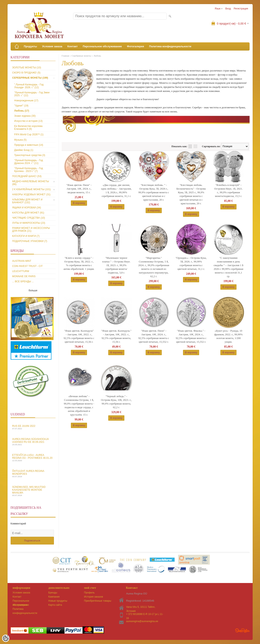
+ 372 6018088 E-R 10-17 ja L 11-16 (145, 614)
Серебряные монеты (81, 56)
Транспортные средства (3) (30, 155)
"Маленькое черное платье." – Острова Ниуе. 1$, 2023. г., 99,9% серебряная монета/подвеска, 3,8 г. (116, 265)
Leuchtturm (21, 271)
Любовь (97, 56)
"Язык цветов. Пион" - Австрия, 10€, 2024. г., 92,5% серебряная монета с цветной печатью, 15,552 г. (154, 336)
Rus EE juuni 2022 (33, 427)
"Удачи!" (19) (21, 106)
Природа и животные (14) (29, 145)
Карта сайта (55, 605)
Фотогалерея (136, 46)
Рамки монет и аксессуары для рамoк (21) (31, 229)
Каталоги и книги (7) (26, 236)
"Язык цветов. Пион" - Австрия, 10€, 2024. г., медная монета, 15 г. (79, 189)
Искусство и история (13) (28, 121)
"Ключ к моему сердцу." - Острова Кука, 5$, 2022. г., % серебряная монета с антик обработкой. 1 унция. (79, 263)
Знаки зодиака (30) (25, 116)
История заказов (94, 597)
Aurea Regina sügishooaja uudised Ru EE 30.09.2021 (33, 442)
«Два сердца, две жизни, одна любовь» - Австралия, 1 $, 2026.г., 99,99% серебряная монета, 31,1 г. (116, 190)
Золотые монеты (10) (27, 68)
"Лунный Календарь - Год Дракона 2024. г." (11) (29, 162)
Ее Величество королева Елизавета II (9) (28, 128)
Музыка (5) (20, 140)
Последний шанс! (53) (27, 176)
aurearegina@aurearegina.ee (142, 621)
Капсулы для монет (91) (28, 213)
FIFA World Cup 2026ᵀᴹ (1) (29, 134)
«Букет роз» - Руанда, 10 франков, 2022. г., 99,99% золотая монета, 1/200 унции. (228, 336)
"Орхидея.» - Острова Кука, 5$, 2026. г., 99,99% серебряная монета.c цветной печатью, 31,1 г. (191, 263)
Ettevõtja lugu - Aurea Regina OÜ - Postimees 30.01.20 (33, 458)
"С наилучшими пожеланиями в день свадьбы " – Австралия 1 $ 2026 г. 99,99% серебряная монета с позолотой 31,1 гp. (228, 267)
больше (33, 290)
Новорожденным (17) (26, 101)
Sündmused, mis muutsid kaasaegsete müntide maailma (33, 491)
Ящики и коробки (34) (27, 208)
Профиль (89, 593)
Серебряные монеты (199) (30, 78)
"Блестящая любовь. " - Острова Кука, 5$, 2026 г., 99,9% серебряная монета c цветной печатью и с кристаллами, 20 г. (154, 192)
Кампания (54, 597)
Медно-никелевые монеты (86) (31, 183)
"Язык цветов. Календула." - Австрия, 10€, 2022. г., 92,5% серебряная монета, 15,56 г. (116, 336)
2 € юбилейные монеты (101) (32, 189)
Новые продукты (58, 601)
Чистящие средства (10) (29, 218)
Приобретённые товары (98, 601)
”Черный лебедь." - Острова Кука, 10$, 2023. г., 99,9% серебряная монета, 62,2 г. (116, 402)
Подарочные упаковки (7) (30, 241)
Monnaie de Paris (24, 276)
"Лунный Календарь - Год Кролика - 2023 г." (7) (29, 170)
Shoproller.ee (242, 630)
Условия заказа (52, 46)
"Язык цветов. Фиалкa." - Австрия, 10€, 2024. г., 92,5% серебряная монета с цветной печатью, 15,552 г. (191, 336)
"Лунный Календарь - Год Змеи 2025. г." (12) (32, 94)
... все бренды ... (23, 281)
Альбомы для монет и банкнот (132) (27, 201)
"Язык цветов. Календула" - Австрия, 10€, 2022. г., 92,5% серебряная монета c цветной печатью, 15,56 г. (79, 336)
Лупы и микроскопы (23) (29, 223)
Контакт (73, 46)
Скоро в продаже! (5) (26, 73)
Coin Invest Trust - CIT (27, 266)
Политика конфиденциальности (170, 46)
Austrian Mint (22, 261)
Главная (65, 56)
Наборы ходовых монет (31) (31, 194)
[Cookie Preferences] (6, 638)
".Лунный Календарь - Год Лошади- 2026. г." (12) (29, 86)
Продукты (31, 46)
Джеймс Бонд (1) (24, 150)
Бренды (53, 593)
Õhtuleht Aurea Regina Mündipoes (33, 474)
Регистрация (241, 9)
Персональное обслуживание (102, 46)
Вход (228, 9)
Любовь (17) (22, 111)
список (190, 146)
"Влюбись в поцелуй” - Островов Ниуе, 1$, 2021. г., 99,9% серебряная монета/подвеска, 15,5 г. (229, 190)
